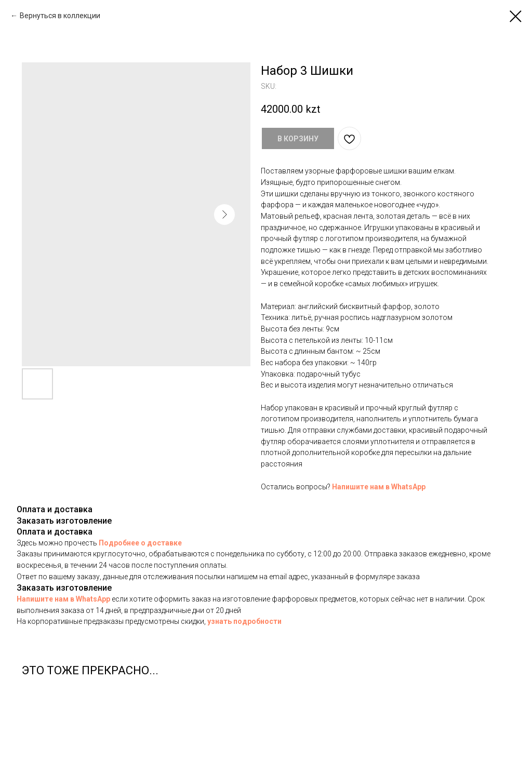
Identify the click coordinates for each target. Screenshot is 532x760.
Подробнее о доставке (140, 543)
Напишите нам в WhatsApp (379, 487)
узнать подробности (244, 621)
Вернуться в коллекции (60, 16)
